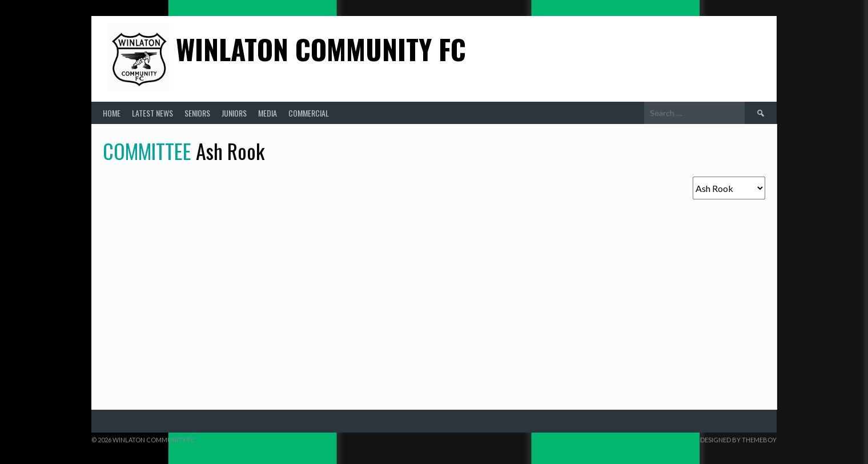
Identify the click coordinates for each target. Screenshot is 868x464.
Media (268, 113)
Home (112, 113)
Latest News (152, 113)
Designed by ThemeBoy (738, 440)
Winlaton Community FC (321, 49)
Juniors (234, 113)
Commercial (309, 113)
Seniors (197, 113)
